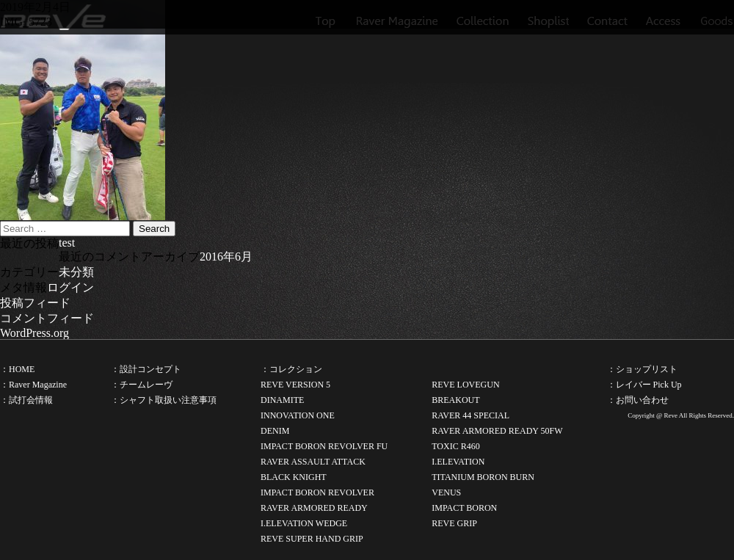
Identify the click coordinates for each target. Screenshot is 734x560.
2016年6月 (226, 257)
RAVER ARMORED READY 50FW (497, 431)
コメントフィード (47, 318)
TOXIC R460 (455, 446)
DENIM (275, 431)
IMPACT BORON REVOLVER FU (324, 446)
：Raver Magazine (33, 385)
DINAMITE (282, 400)
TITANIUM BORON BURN (483, 477)
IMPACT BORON (464, 508)
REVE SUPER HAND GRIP (312, 539)
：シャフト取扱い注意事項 (164, 400)
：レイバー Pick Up (644, 385)
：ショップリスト (642, 369)
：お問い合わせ (638, 400)
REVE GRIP (454, 523)
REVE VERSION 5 (295, 385)
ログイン (70, 287)
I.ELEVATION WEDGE (304, 523)
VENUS (446, 492)
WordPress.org (34, 333)
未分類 (76, 272)
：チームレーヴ (142, 385)
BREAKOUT (455, 400)
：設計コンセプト (146, 369)
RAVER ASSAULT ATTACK (313, 462)
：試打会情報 (26, 400)
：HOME (17, 369)
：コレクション (291, 369)
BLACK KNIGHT (294, 477)
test (67, 243)
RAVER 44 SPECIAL (470, 415)
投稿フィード (35, 303)
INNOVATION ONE (298, 415)
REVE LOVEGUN (465, 385)
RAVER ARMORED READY (314, 508)
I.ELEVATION (458, 462)
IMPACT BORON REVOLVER (317, 492)
